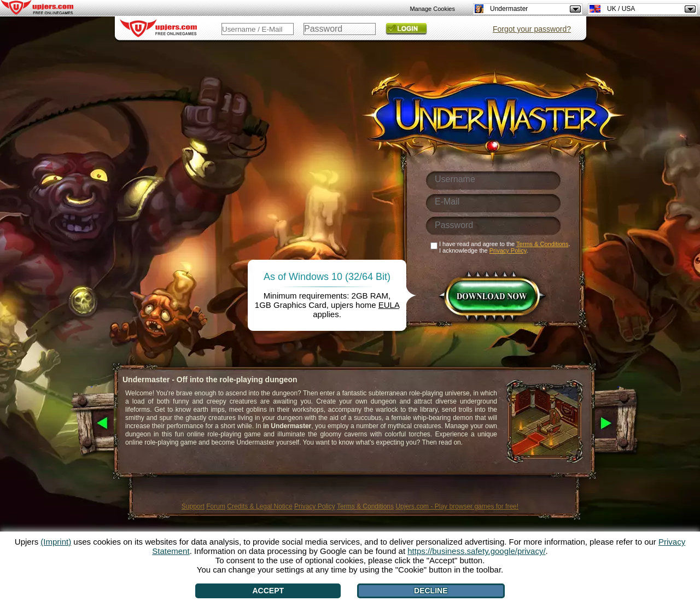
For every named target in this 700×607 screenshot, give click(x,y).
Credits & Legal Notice (259, 506)
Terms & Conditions (365, 506)
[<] (92, 424)
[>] (618, 424)
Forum (216, 506)
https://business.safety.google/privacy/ (476, 551)
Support (193, 506)
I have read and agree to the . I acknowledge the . (505, 247)
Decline (431, 591)
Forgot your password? (532, 29)
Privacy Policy (315, 506)
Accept (269, 591)
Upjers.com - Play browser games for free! (457, 506)
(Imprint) (56, 542)
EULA (389, 305)
